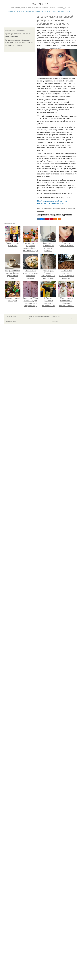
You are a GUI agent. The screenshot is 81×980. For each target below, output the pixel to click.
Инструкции (59, 11)
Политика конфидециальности (37, 319)
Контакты (31, 316)
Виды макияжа (33, 11)
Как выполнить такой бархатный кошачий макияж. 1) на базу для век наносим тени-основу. (19, 43)
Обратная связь (56, 316)
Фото (69, 11)
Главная (11, 11)
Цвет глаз (47, 11)
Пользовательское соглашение (42, 316)
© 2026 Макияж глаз (11, 316)
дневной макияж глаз (49, 208)
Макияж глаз (41, 4)
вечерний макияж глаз (61, 208)
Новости (20, 11)
